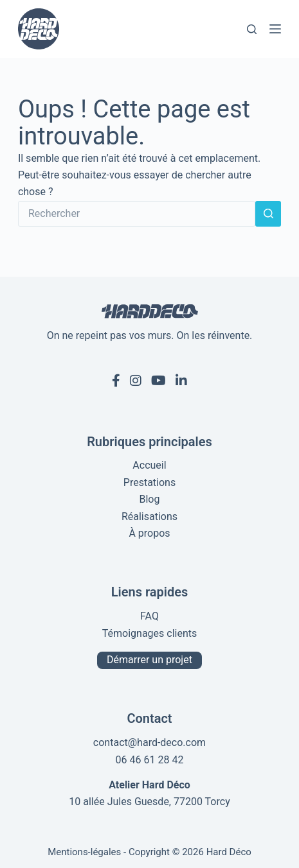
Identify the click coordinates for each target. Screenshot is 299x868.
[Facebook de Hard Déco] (116, 381)
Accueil (149, 465)
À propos (149, 533)
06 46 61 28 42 (150, 760)
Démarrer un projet (149, 660)
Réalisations (149, 516)
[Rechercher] (252, 29)
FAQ (149, 616)
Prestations (149, 482)
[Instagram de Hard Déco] (136, 381)
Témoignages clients (150, 633)
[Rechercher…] (137, 214)
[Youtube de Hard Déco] (159, 381)
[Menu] (275, 29)
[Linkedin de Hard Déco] (181, 381)
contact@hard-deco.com (149, 742)
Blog (150, 499)
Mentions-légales (84, 852)
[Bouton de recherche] (268, 214)
